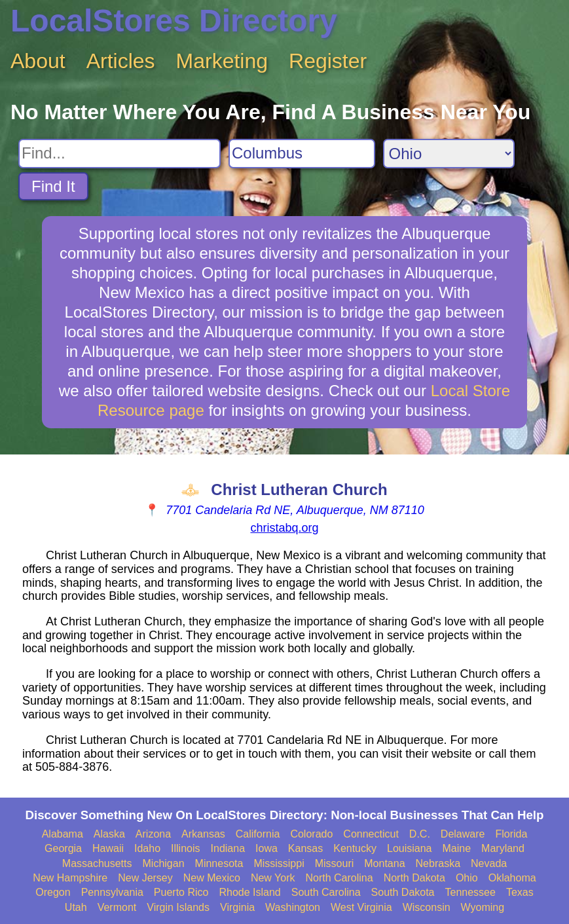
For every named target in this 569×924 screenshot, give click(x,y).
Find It (53, 186)
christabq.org (284, 528)
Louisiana (410, 848)
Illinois (185, 848)
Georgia (63, 848)
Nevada (489, 863)
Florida (511, 834)
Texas (520, 892)
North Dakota (414, 878)
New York (273, 878)
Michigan (164, 863)
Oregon (53, 892)
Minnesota (219, 863)
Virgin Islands (178, 907)
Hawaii (108, 848)
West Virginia (361, 907)
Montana (384, 863)
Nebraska (438, 863)
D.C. (420, 834)
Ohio (467, 878)
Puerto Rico (181, 892)
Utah (76, 907)
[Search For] (119, 154)
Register (328, 61)
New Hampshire (70, 878)
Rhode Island (249, 892)
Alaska (109, 834)
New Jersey (145, 878)
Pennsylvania (112, 892)
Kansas (305, 848)
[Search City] (302, 154)
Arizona (153, 834)
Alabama (63, 834)
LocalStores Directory (174, 21)
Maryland (503, 848)
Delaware (463, 834)
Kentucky (355, 848)
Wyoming (483, 907)
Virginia (237, 907)
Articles (121, 61)
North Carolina (339, 878)
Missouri (335, 863)
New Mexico (212, 878)
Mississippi (279, 863)
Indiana (228, 848)
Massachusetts (97, 863)
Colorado (311, 834)
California (258, 834)
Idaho (147, 848)
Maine (457, 848)
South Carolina (326, 892)
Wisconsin (427, 907)
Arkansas (203, 834)
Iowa (266, 848)
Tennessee (470, 892)
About (38, 61)
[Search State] (449, 154)
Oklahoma (512, 878)
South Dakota (403, 892)
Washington (293, 907)
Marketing (222, 61)
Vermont (117, 907)
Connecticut (371, 834)
